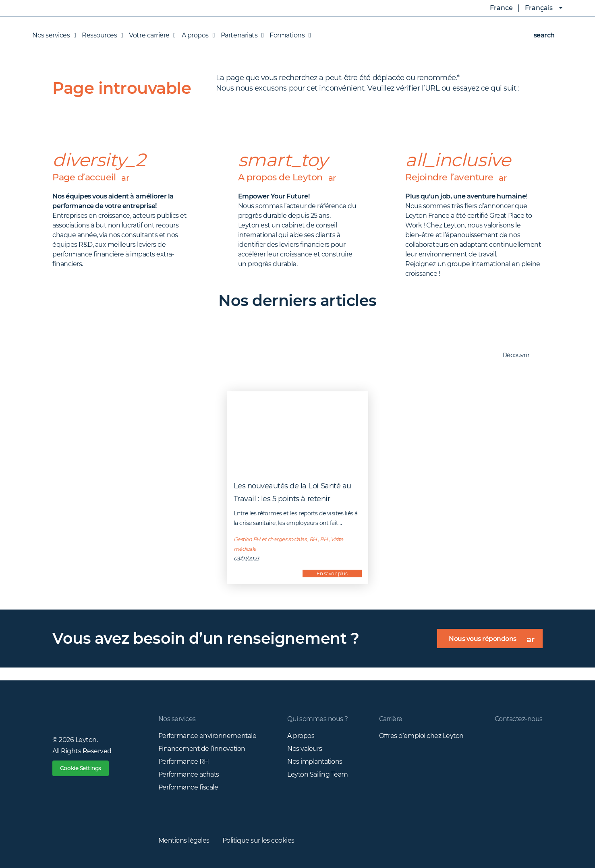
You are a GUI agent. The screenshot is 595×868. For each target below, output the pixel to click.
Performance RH (184, 762)
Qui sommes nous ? (317, 719)
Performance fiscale (188, 787)
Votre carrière (150, 35)
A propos (300, 736)
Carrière (390, 719)
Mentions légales (184, 840)
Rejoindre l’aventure (458, 178)
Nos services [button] (54, 35)
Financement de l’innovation (202, 749)
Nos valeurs (304, 749)
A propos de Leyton (290, 178)
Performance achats (189, 774)
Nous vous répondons (495, 641)
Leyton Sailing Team (317, 774)
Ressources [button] (100, 35)
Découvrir (520, 355)
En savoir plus (332, 573)
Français (539, 8)
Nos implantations (315, 762)
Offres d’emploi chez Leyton (421, 736)
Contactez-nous (518, 719)
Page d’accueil (92, 178)
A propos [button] (196, 35)
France (495, 8)
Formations (288, 35)
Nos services (177, 719)
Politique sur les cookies (259, 840)
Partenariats (240, 35)
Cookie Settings (82, 769)
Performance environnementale (208, 736)
